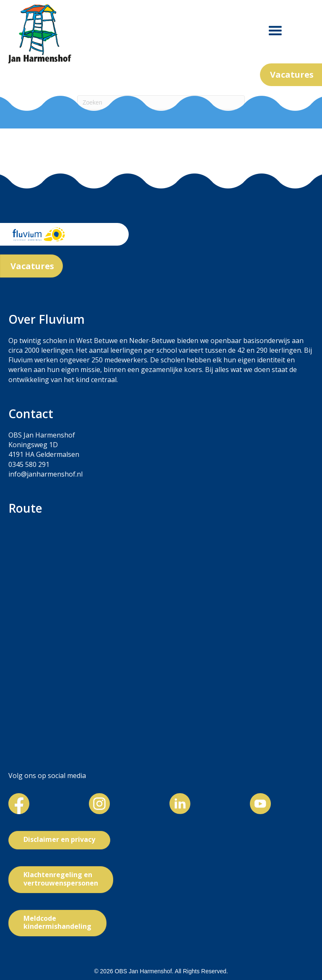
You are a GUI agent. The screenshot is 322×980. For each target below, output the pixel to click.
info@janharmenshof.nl (45, 474)
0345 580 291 (29, 464)
